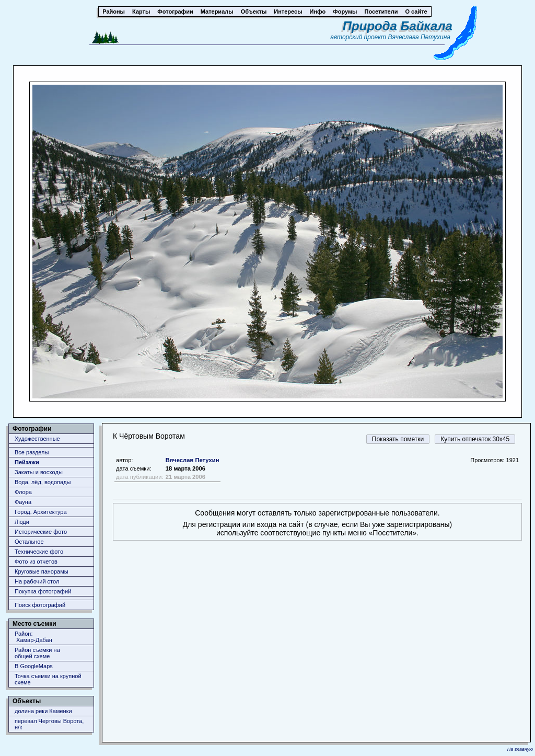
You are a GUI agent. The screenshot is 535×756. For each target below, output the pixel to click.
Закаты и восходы (39, 472)
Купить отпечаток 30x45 (475, 439)
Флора (23, 492)
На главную (520, 749)
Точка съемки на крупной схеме (48, 679)
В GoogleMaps (34, 666)
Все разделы (32, 452)
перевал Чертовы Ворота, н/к (49, 724)
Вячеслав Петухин (193, 460)
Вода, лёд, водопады (43, 482)
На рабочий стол (37, 581)
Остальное (29, 542)
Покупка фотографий (43, 591)
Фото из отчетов (36, 562)
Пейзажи (27, 462)
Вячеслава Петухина (419, 37)
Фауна (23, 502)
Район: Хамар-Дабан (33, 637)
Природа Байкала (398, 26)
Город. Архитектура (41, 512)
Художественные (37, 439)
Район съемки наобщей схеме (37, 653)
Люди (22, 522)
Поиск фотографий (40, 605)
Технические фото (39, 552)
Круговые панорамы (42, 571)
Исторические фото (41, 532)
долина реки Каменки (43, 711)
